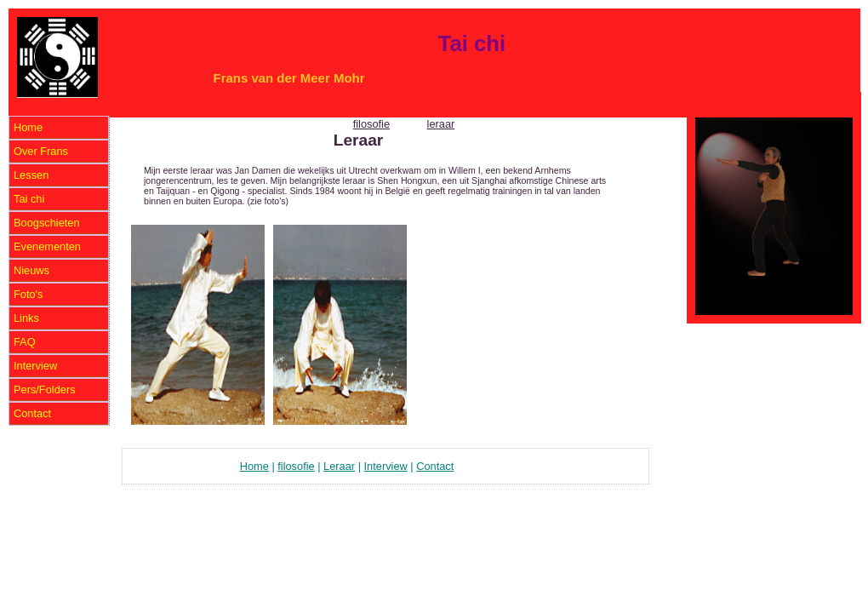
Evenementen (47, 246)
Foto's (28, 294)
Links (26, 318)
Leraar (339, 466)
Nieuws (31, 270)
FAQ (25, 342)
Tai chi (29, 199)
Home (28, 127)
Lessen (31, 175)
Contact (32, 413)
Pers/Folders (45, 390)
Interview (35, 366)
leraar (441, 124)
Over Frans (41, 151)
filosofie (371, 124)
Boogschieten (47, 223)
